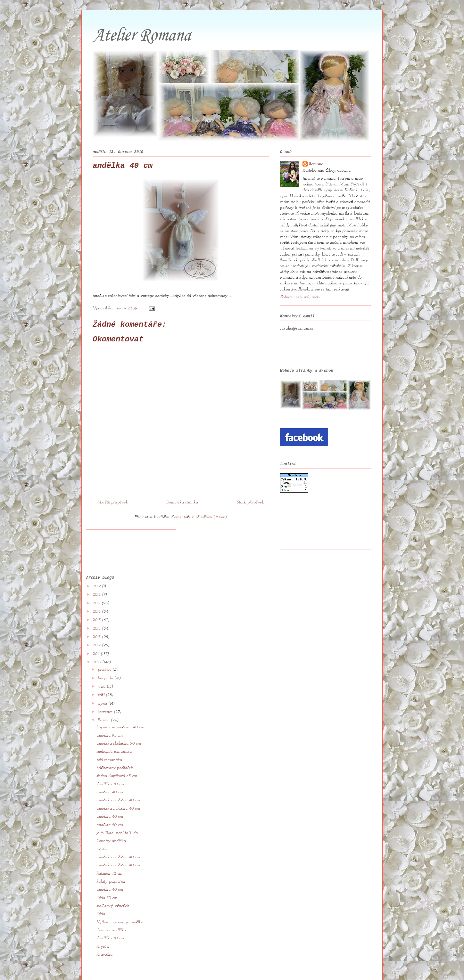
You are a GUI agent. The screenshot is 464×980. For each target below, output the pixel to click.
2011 (97, 637)
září (102, 678)
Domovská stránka (182, 502)
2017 (97, 586)
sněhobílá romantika (114, 735)
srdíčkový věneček (113, 889)
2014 (97, 612)
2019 (97, 569)
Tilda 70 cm (107, 881)
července (106, 695)
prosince (105, 653)
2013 (97, 620)
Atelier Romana (141, 36)
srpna (103, 686)
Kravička (104, 938)
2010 (97, 645)
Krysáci (103, 930)
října (102, 670)
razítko (102, 832)
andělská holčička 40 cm (118, 783)
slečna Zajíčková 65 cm (117, 759)
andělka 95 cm (110, 719)
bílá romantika (109, 743)
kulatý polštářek (111, 865)
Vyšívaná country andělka (120, 905)
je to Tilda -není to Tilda (117, 816)
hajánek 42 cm (109, 856)
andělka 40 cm (110, 775)
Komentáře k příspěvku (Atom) (199, 517)
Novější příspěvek (113, 502)
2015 (97, 603)
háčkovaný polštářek (115, 751)
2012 (97, 628)
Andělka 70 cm (110, 767)
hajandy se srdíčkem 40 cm (120, 710)
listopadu (106, 661)
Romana (316, 164)
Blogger (274, 967)
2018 (97, 578)
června (104, 703)
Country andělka (111, 824)
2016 (97, 595)
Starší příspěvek (250, 502)
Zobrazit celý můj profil (300, 297)
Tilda (101, 897)
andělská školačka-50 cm (119, 727)
